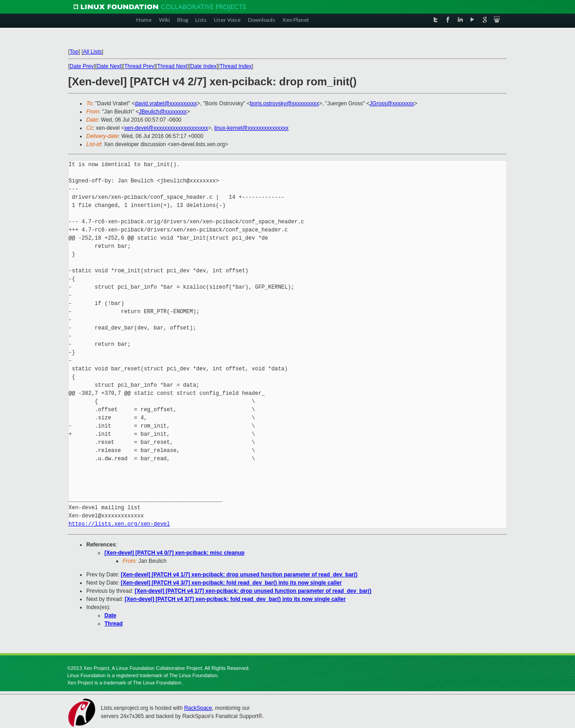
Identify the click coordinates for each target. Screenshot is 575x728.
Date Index (203, 66)
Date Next (109, 66)
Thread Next (172, 66)
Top (74, 52)
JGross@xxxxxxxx (392, 103)
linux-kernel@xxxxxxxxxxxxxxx (252, 128)
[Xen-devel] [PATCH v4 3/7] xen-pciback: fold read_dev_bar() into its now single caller (231, 583)
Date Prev (82, 66)
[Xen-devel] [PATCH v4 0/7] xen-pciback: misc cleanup (174, 553)
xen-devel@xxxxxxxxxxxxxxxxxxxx (166, 128)
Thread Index (236, 66)
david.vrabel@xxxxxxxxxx (166, 103)
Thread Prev (139, 66)
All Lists (92, 52)
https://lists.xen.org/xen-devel (119, 524)
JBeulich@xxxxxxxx (163, 112)
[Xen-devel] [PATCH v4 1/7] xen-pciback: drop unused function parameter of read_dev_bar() (239, 575)
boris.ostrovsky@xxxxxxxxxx (284, 103)
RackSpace (198, 708)
